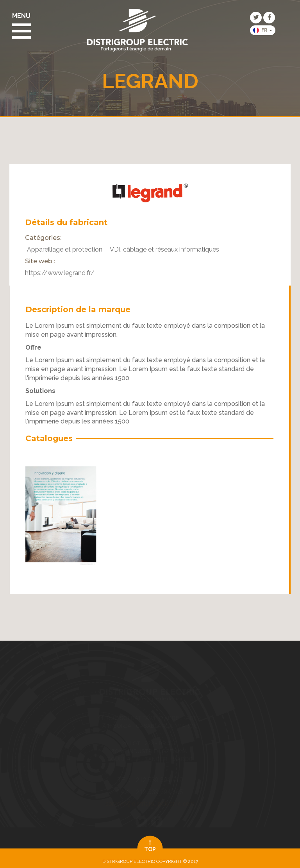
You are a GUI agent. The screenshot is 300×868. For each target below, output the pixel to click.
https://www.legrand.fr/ (60, 273)
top (150, 846)
